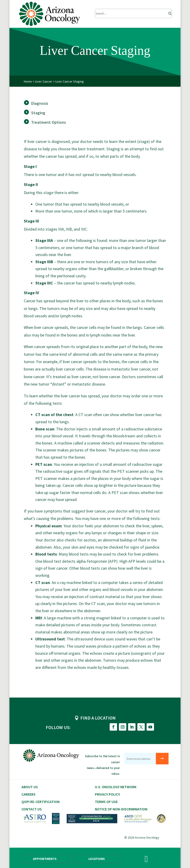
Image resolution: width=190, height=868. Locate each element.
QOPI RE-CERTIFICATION (41, 802)
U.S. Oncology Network (116, 787)
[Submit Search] (133, 13)
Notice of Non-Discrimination (121, 809)
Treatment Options (49, 122)
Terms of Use (106, 802)
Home (28, 81)
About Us (30, 787)
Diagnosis (40, 103)
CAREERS (29, 794)
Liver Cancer (44, 81)
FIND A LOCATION (98, 718)
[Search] (169, 12)
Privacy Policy (107, 794)
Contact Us (32, 809)
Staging (38, 113)
